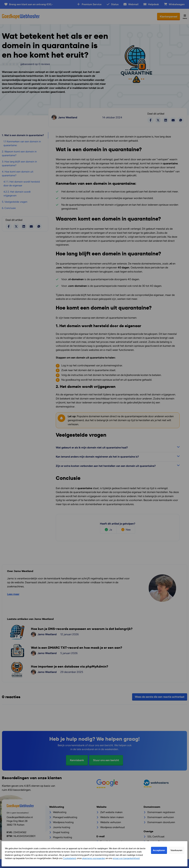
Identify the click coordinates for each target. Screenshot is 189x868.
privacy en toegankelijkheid (126, 858)
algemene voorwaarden (94, 858)
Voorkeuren (176, 850)
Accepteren (159, 850)
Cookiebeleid (69, 858)
